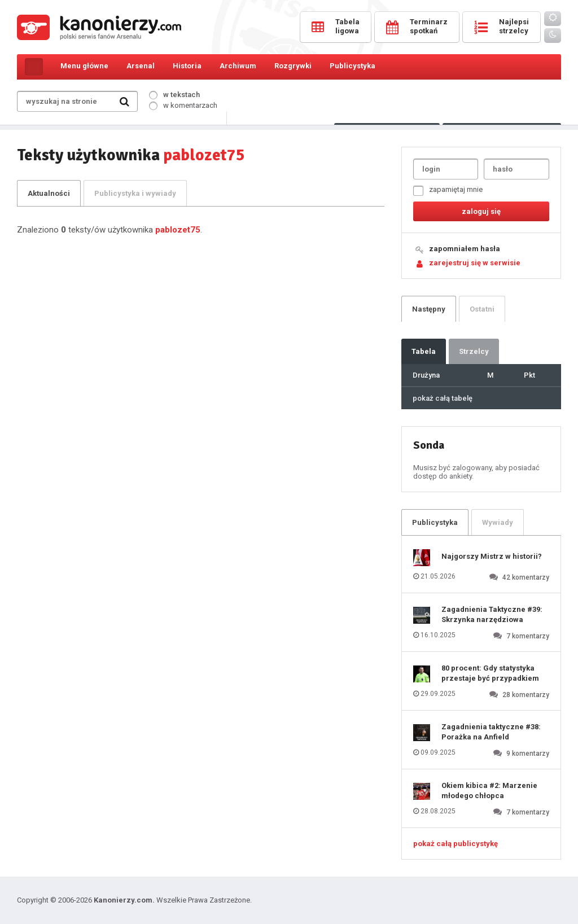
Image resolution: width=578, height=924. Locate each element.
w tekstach (174, 95)
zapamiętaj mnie (448, 191)
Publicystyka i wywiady (135, 193)
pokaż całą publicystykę (456, 844)
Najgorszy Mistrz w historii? (492, 556)
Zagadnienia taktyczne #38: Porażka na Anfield (491, 732)
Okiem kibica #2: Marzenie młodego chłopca (489, 791)
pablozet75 (178, 230)
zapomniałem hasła (465, 249)
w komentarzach (183, 105)
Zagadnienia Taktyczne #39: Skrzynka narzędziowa (492, 614)
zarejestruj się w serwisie (475, 263)
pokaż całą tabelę (443, 398)
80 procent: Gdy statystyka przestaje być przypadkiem (490, 673)
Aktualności (49, 193)
